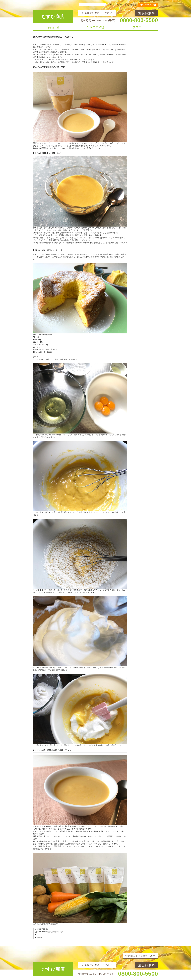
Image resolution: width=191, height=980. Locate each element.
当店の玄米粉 (95, 27)
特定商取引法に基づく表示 (140, 956)
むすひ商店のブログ (55, 932)
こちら (36, 924)
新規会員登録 (130, 5)
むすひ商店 (53, 17)
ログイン (120, 5)
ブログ (137, 27)
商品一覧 (54, 27)
